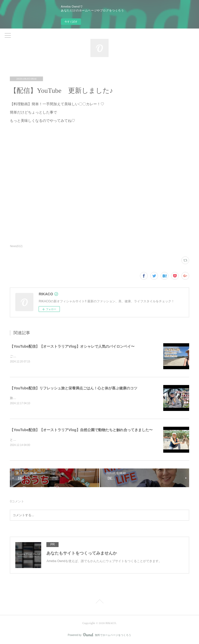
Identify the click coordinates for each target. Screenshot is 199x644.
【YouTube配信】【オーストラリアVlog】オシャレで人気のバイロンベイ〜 (72, 346)
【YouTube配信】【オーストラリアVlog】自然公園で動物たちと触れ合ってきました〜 (81, 430)
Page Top (99, 602)
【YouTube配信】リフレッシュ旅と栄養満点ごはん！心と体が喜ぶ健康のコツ (74, 388)
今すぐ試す (71, 22)
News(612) (16, 246)
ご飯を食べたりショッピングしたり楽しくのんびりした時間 (52, 356)
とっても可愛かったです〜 (29, 440)
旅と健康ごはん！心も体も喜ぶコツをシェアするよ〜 (47, 398)
